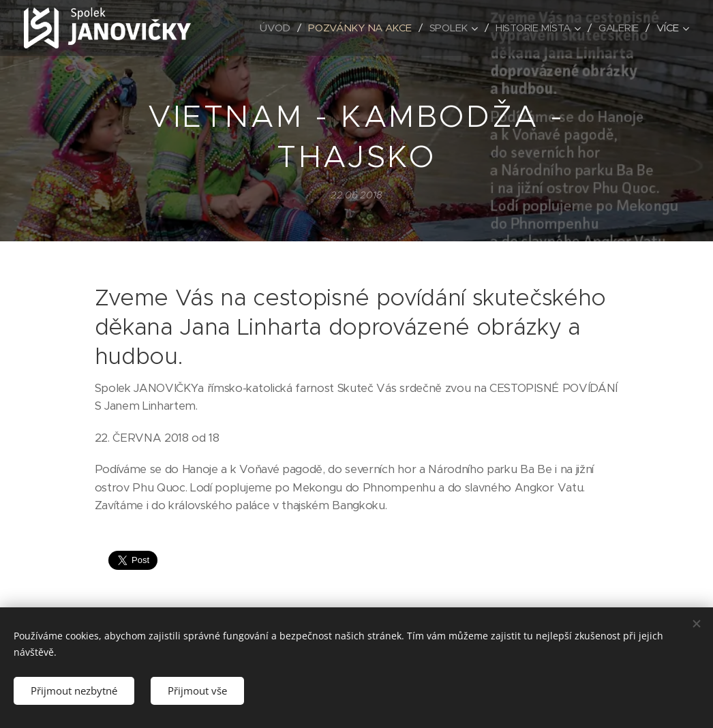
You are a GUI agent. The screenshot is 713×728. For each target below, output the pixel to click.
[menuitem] (270, 28)
